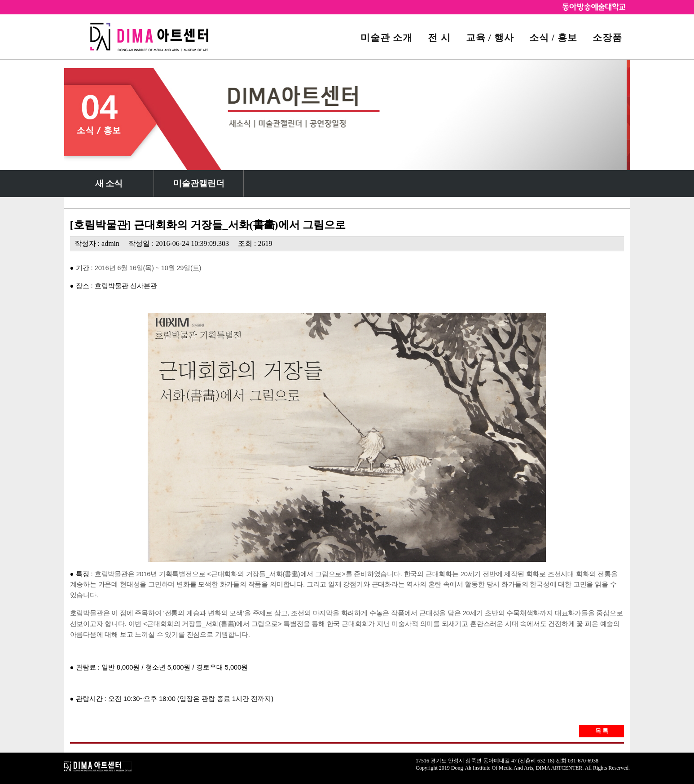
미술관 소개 (387, 37)
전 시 (439, 37)
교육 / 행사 (490, 37)
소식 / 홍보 (553, 37)
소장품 (607, 37)
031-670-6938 (583, 761)
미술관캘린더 (199, 183)
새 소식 (109, 183)
